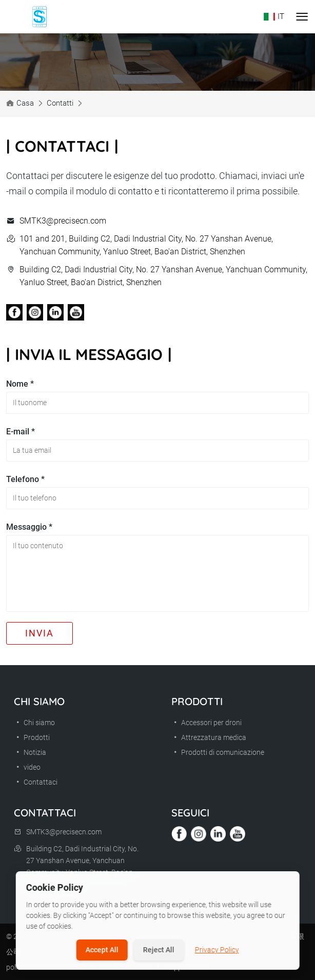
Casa (25, 103)
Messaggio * (29, 527)
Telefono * (25, 479)
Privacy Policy (217, 950)
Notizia (30, 752)
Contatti (60, 103)
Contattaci (36, 782)
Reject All (159, 950)
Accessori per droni (206, 723)
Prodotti (32, 737)
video (27, 767)
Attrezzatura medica (209, 737)
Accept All (102, 950)
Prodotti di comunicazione (218, 752)
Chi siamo (34, 723)
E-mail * (21, 432)
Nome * (20, 384)
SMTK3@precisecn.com (63, 221)
